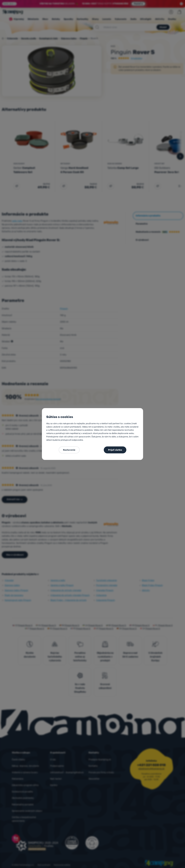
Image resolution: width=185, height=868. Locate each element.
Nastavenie (69, 450)
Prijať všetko (115, 450)
